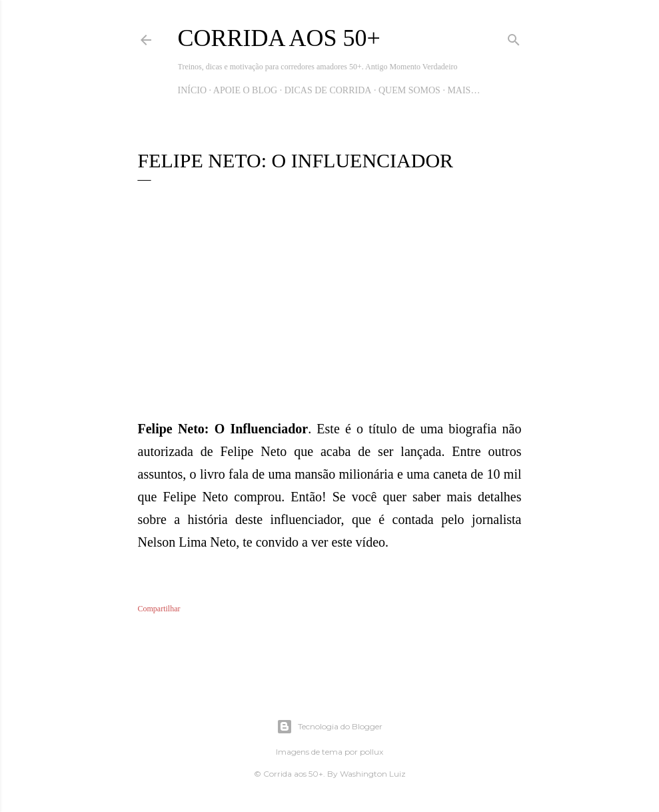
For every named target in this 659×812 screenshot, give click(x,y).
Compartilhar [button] (159, 609)
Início (193, 90)
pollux (371, 752)
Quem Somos (409, 90)
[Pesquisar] (514, 37)
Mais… (463, 90)
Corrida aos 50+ (279, 38)
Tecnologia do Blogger (329, 727)
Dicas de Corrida (328, 90)
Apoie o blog (245, 90)
